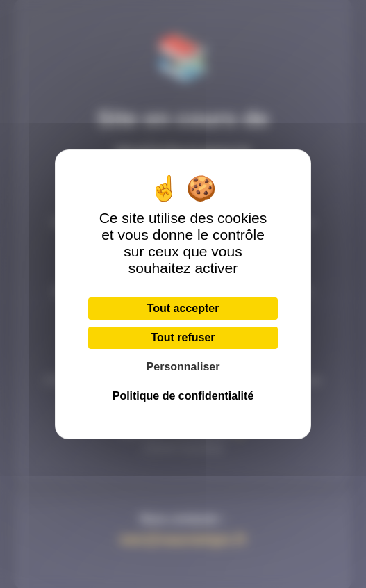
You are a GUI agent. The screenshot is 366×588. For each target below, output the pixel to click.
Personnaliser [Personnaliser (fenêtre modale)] (183, 367)
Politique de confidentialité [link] (183, 396)
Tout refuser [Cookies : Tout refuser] (183, 337)
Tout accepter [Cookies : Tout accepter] (183, 308)
